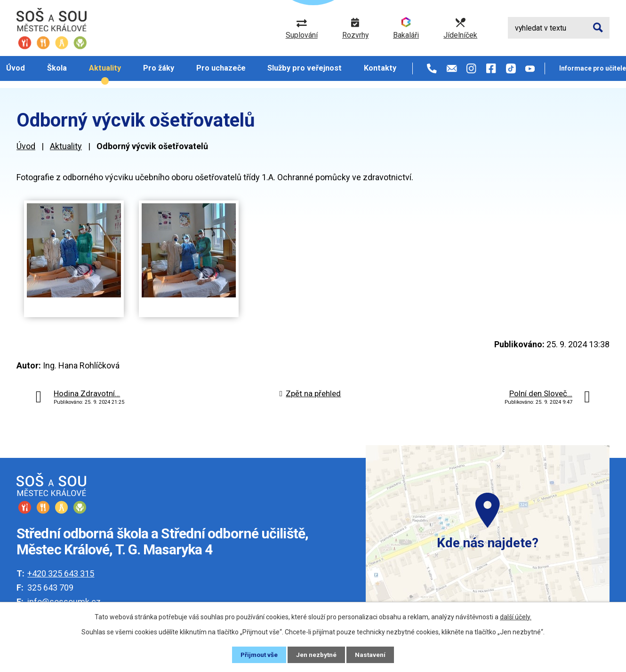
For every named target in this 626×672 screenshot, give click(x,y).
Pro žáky (159, 68)
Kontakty (380, 68)
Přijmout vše (259, 655)
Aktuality (105, 68)
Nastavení (371, 655)
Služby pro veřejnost (305, 68)
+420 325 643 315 (61, 573)
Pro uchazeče (221, 68)
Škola (57, 68)
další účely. (516, 617)
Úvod (16, 68)
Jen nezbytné (317, 655)
